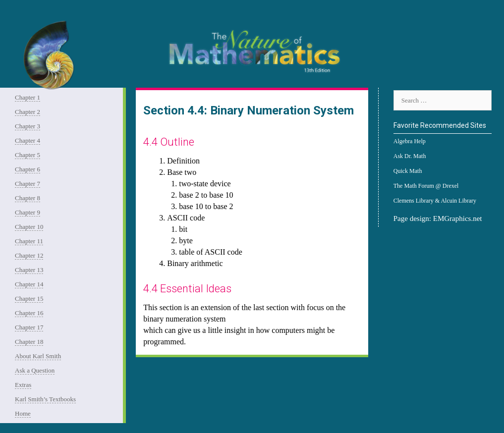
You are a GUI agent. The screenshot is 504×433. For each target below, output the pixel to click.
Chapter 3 (28, 126)
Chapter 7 (28, 184)
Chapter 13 (29, 270)
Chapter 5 (28, 155)
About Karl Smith (38, 356)
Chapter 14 (29, 284)
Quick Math (408, 171)
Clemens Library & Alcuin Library (435, 201)
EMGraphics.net (458, 218)
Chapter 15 (29, 298)
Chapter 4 (28, 140)
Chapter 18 (29, 342)
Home (23, 413)
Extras (23, 385)
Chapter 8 (28, 198)
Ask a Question (35, 370)
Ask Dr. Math (410, 156)
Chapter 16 (29, 313)
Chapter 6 (28, 169)
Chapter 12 (29, 255)
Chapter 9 (28, 212)
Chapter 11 (29, 241)
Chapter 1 (28, 97)
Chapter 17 (29, 327)
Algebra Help (410, 141)
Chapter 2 (28, 112)
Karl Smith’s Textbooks (45, 399)
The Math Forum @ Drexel (426, 186)
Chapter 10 (29, 227)
